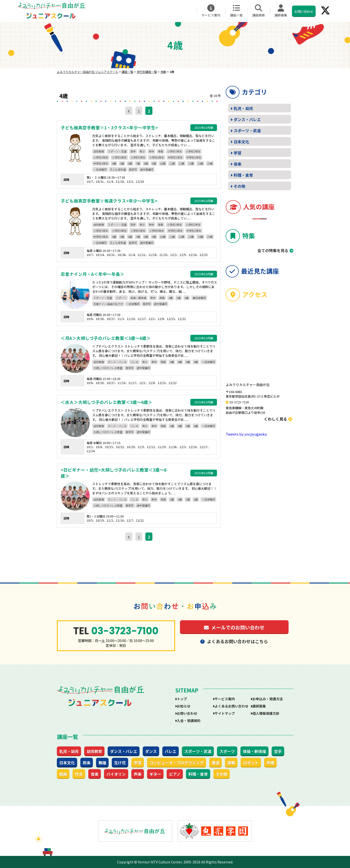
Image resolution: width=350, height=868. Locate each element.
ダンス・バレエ (117, 362)
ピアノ (175, 774)
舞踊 (102, 763)
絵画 (63, 774)
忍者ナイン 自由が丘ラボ (108, 304)
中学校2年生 (194, 157)
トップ (182, 699)
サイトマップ (225, 713)
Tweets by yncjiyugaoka (246, 434)
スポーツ (121, 298)
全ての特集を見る (273, 250)
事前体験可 (199, 298)
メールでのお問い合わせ (234, 627)
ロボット (251, 763)
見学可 (133, 169)
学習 (238, 153)
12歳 (182, 163)
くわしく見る (278, 419)
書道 (216, 763)
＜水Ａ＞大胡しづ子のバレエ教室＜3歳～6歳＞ (107, 402)
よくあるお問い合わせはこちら (234, 641)
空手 (133, 151)
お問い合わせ (304, 11)
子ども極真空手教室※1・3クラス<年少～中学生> (109, 128)
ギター (155, 774)
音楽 (238, 164)
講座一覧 (236, 11)
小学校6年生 (157, 157)
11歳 (172, 163)
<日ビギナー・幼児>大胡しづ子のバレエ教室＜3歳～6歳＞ (114, 473)
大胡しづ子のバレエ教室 (108, 368)
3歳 (172, 362)
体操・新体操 (138, 298)
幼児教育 (99, 151)
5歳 (122, 163)
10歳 (163, 163)
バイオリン (116, 774)
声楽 (138, 774)
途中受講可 (147, 169)
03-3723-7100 (239, 402)
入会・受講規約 (189, 721)
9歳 (154, 163)
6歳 (130, 163)
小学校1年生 (175, 151)
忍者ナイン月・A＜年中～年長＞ (93, 274)
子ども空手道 (118, 169)
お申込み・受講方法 (268, 699)
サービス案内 (211, 11)
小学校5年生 (138, 157)
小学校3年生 (101, 157)
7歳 (138, 163)
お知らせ (184, 706)
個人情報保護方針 (266, 713)
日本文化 (241, 142)
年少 (142, 151)
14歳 (200, 163)
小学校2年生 (193, 151)
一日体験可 (100, 169)
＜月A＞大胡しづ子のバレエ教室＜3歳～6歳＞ (106, 338)
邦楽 (87, 763)
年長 (161, 151)
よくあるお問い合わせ (231, 706)
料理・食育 (243, 175)
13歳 (191, 163)
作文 (79, 774)
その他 (239, 186)
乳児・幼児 (243, 108)
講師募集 (281, 11)
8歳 (146, 163)
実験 (231, 763)
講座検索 (259, 11)
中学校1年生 (175, 157)
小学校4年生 (119, 157)
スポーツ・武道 (117, 151)
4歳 (114, 163)
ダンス (151, 751)
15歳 (210, 163)
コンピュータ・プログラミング (177, 763)
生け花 (120, 763)
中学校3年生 (101, 163)
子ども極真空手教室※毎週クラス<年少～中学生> (109, 201)
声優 (270, 763)
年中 (151, 151)
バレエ (134, 362)
